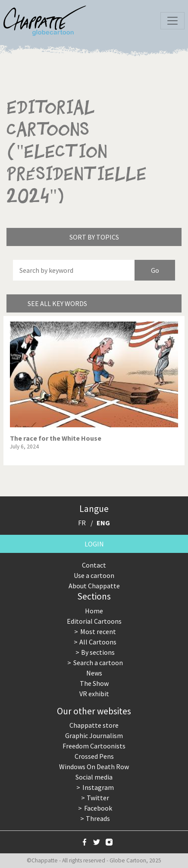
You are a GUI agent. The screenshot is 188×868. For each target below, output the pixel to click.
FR (82, 523)
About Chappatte (94, 586)
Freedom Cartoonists (94, 746)
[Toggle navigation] (172, 21)
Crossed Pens (94, 756)
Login (94, 544)
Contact (94, 565)
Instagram (98, 787)
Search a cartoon (98, 663)
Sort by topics (94, 237)
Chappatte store (94, 725)
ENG (103, 523)
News (94, 673)
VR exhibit (94, 694)
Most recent (98, 631)
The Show (94, 683)
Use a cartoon (94, 575)
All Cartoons (98, 642)
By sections (98, 652)
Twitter (98, 798)
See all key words (57, 303)
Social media (94, 777)
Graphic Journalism (94, 735)
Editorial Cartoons (94, 621)
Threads (98, 818)
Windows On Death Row (94, 767)
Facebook (98, 808)
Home (94, 611)
